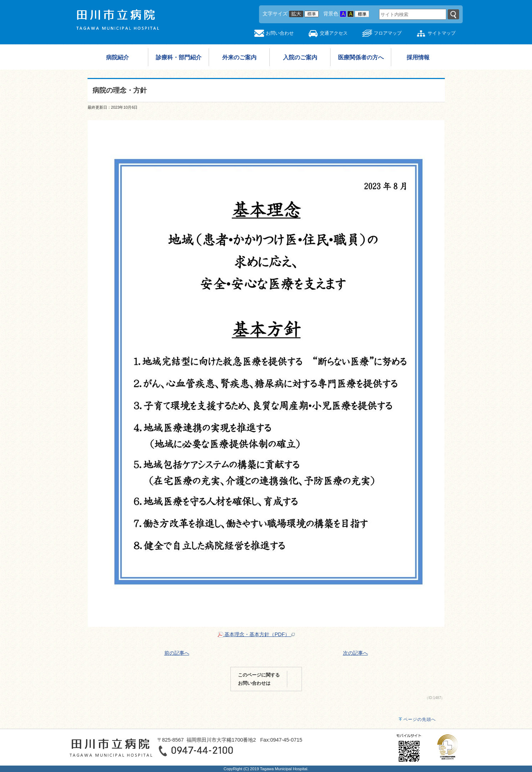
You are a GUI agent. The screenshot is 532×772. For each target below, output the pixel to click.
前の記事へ (177, 653)
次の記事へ (356, 653)
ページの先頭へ (420, 719)
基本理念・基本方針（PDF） (256, 634)
